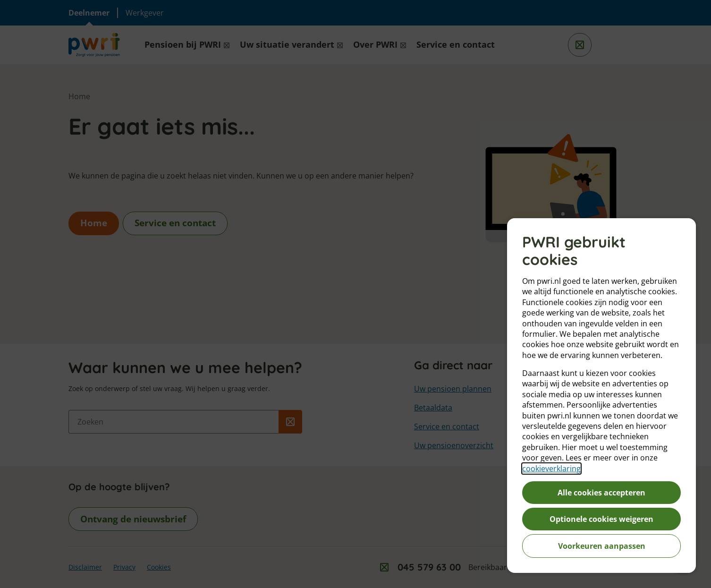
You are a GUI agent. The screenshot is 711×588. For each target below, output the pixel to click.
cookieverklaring (551, 469)
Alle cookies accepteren (601, 493)
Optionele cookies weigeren (601, 519)
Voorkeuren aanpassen (602, 546)
